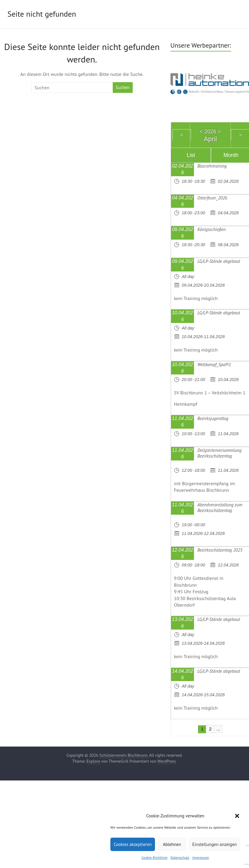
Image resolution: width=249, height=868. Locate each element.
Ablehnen (172, 844)
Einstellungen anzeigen (214, 844)
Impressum (201, 857)
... (219, 729)
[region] (210, 83)
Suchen (123, 87)
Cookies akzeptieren (133, 844)
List (191, 155)
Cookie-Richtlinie (154, 857)
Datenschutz (180, 857)
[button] (237, 816)
